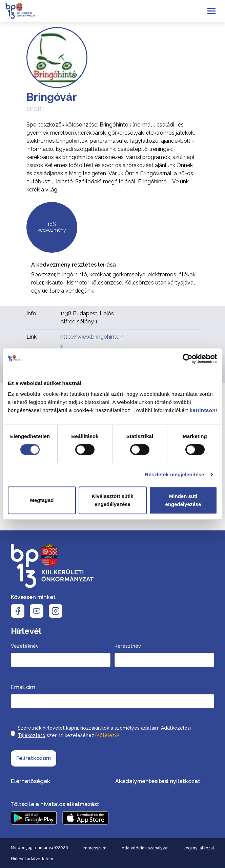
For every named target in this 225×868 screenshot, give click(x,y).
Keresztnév (128, 646)
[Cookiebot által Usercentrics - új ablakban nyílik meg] (188, 359)
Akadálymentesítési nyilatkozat (158, 781)
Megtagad (42, 500)
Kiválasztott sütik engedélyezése (112, 500)
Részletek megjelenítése (175, 474)
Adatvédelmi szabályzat (145, 848)
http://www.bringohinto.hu (92, 341)
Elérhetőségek (30, 781)
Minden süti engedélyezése (183, 500)
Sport (36, 109)
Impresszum (95, 848)
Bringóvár (52, 97)
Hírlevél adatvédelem (32, 859)
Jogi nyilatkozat (199, 848)
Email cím (23, 687)
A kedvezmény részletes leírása (74, 265)
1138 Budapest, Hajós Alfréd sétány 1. (87, 317)
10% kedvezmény (52, 227)
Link (32, 337)
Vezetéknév (25, 646)
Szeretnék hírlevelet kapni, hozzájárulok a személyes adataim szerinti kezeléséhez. (104, 732)
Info (31, 313)
